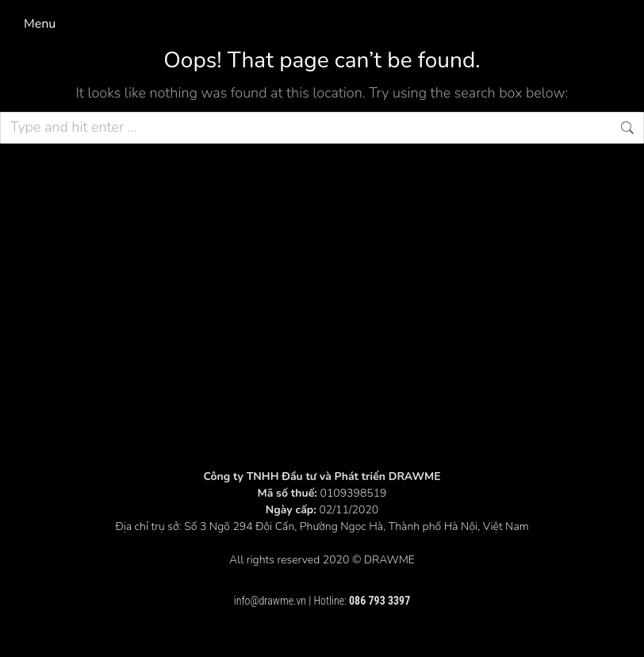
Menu (40, 24)
